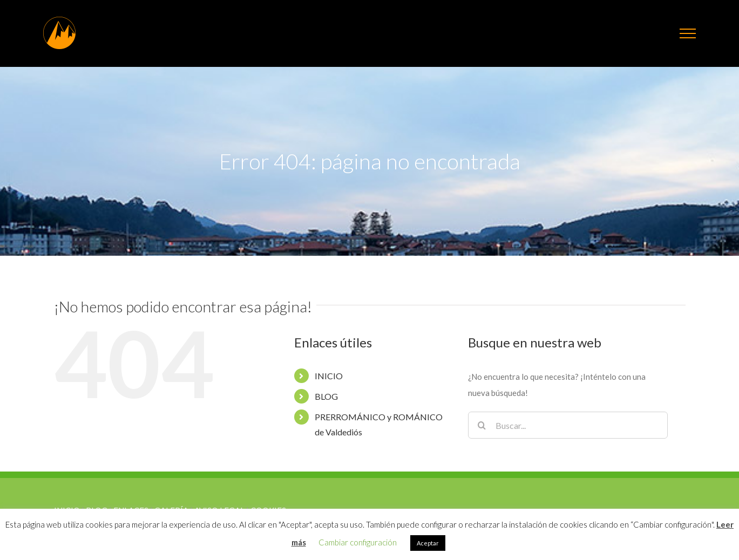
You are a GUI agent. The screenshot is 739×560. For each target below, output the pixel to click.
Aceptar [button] (428, 543)
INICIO (329, 376)
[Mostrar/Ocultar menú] (688, 33)
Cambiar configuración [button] (358, 542)
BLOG (326, 396)
